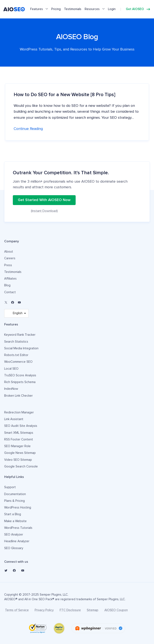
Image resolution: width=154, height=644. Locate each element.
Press (8, 265)
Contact (10, 292)
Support (10, 487)
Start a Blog (13, 514)
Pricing (56, 9)
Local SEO (11, 369)
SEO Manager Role (17, 446)
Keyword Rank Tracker (20, 335)
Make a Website (15, 521)
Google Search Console (21, 467)
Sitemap (93, 610)
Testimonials (73, 9)
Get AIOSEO (135, 9)
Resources (92, 9)
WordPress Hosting (18, 508)
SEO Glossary (14, 548)
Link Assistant (14, 419)
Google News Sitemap (20, 453)
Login (112, 9)
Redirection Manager (19, 412)
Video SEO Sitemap (18, 460)
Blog (7, 285)
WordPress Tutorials (18, 528)
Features (37, 9)
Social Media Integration (21, 348)
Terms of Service (17, 610)
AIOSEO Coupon (116, 610)
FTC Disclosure (70, 610)
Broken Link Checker (18, 396)
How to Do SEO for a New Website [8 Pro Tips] (64, 95)
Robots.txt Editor (16, 355)
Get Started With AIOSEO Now (44, 200)
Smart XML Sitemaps (19, 433)
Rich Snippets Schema (20, 382)
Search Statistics (16, 342)
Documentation (15, 494)
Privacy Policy (44, 610)
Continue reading (28, 129)
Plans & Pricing (14, 501)
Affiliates (10, 279)
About (9, 252)
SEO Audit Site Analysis (21, 426)
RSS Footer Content (19, 439)
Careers (10, 258)
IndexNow (11, 389)
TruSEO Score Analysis (20, 375)
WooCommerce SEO (18, 362)
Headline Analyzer (17, 541)
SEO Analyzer (14, 535)
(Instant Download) (44, 211)
